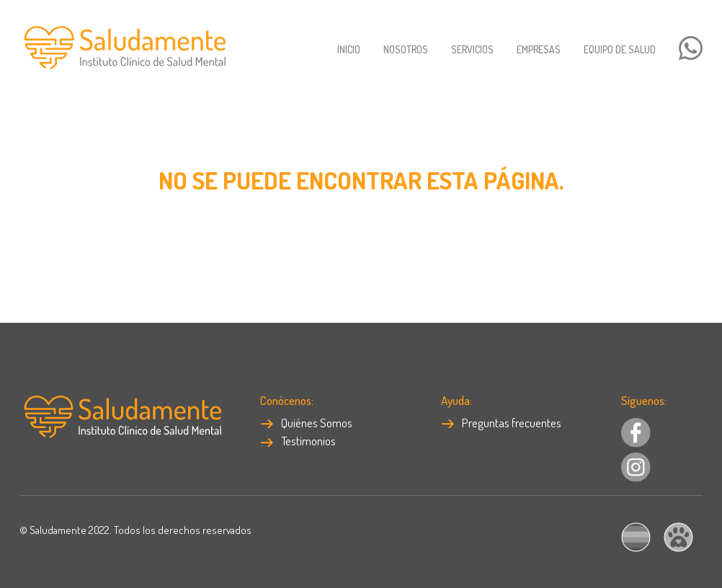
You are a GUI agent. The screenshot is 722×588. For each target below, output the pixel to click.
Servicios (472, 49)
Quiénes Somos (306, 423)
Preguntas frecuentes (501, 423)
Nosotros (406, 49)
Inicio (349, 49)
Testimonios (298, 441)
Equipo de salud (620, 49)
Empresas (539, 49)
